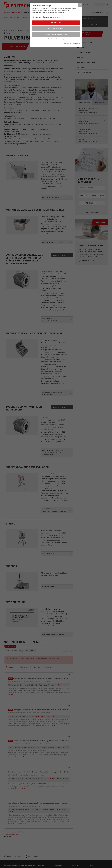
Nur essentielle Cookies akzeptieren (56, 34)
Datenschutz (68, 44)
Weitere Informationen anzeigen (56, 39)
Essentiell (38, 17)
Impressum (76, 44)
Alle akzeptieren (56, 23)
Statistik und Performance (52, 17)
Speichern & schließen (56, 29)
